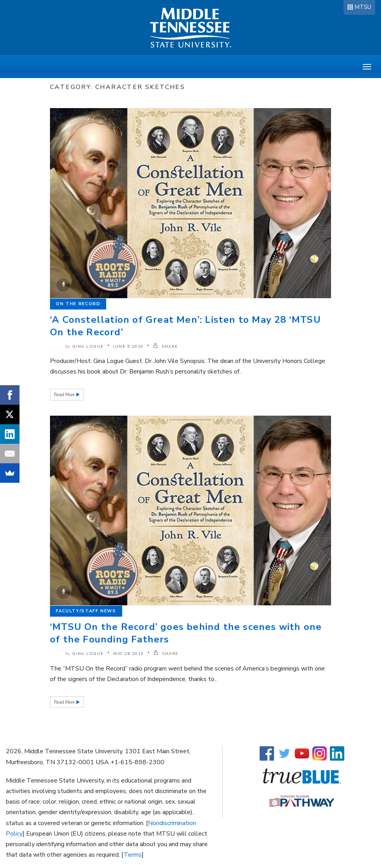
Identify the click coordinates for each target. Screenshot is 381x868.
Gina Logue (88, 347)
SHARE (166, 347)
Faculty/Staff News (86, 611)
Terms (133, 855)
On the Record (78, 304)
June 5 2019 (128, 347)
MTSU (363, 7)
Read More (65, 395)
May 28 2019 (129, 654)
